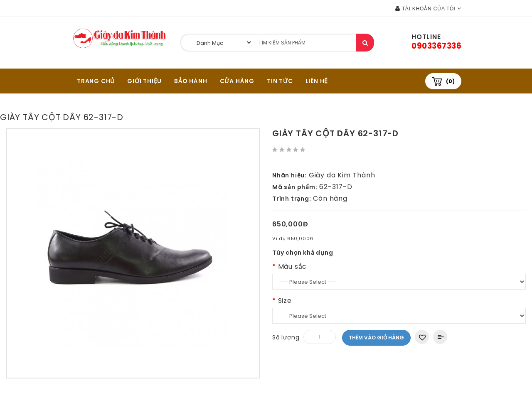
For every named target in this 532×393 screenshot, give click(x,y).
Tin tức (280, 81)
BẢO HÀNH (191, 81)
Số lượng (286, 337)
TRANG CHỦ (96, 81)
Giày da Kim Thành (342, 175)
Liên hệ (317, 81)
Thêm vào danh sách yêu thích (422, 337)
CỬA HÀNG (237, 81)
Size (285, 301)
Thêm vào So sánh (440, 337)
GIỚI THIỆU (144, 81)
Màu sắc (293, 267)
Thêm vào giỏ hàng (376, 338)
